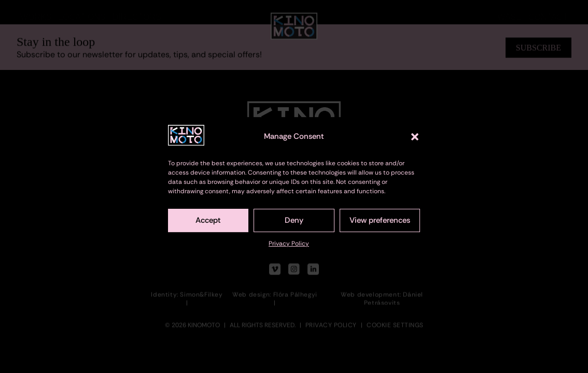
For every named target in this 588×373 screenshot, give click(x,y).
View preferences (380, 224)
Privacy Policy (289, 247)
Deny (294, 224)
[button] (415, 140)
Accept (208, 224)
